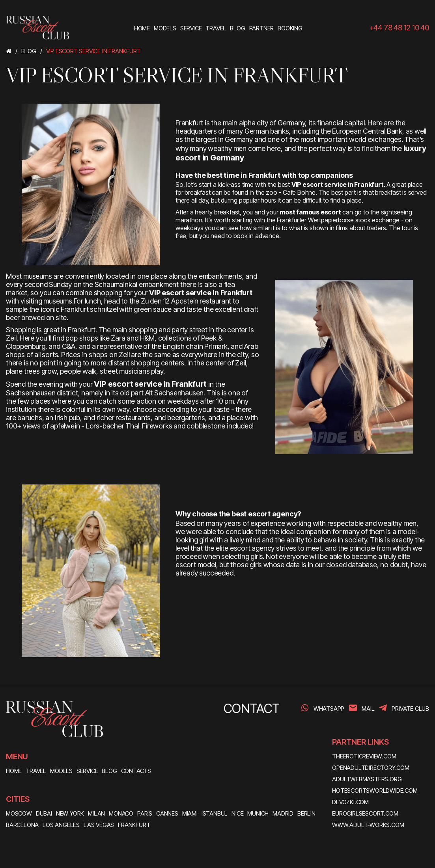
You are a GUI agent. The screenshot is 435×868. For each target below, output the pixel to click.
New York (70, 813)
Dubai (44, 813)
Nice (237, 813)
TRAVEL (36, 771)
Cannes (167, 813)
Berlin (306, 813)
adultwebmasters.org (367, 779)
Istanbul (215, 813)
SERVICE (87, 771)
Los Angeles (61, 825)
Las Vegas (99, 825)
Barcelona (22, 825)
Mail (368, 709)
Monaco (121, 813)
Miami (190, 813)
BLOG (109, 771)
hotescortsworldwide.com (375, 791)
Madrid (283, 813)
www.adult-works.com (368, 825)
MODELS (61, 771)
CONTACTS (136, 771)
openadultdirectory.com (371, 768)
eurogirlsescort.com (365, 813)
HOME (14, 771)
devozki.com (350, 802)
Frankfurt (134, 825)
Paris (145, 813)
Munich (258, 813)
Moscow (19, 813)
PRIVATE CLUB (410, 709)
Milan (96, 813)
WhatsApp (329, 709)
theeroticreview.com (364, 756)
